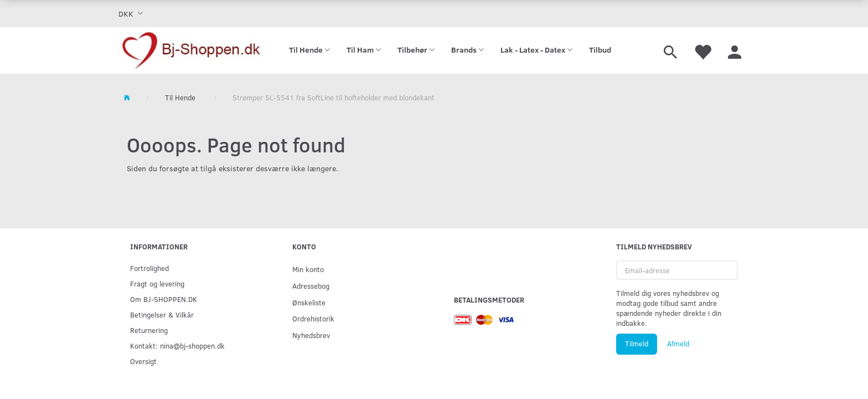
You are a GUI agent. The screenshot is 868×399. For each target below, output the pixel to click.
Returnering (149, 330)
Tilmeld (637, 344)
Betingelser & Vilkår (162, 314)
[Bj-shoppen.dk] (191, 50)
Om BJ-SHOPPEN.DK (164, 299)
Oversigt (143, 361)
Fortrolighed (149, 268)
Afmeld (678, 344)
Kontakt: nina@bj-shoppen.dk (177, 346)
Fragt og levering (157, 283)
